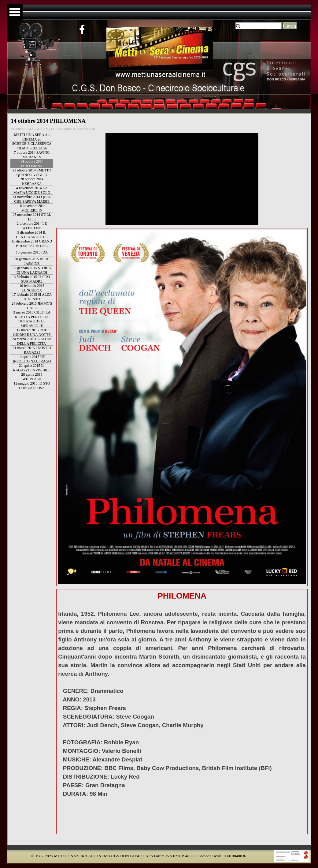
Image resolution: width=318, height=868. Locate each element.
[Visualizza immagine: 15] (200, 66)
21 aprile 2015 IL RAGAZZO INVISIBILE (32, 368)
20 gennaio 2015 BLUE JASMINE (32, 261)
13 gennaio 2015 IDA (32, 252)
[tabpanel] (182, 712)
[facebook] (82, 29)
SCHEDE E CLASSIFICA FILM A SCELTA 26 (32, 146)
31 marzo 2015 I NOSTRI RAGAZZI (32, 350)
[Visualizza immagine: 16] (207, 66)
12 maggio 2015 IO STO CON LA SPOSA (32, 386)
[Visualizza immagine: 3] (119, 66)
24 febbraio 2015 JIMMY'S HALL (32, 306)
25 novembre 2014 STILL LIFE (32, 217)
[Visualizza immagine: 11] (173, 66)
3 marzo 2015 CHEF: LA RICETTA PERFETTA (32, 315)
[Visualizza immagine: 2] (113, 66)
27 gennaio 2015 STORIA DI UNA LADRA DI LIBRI (32, 272)
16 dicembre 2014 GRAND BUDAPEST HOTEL (32, 244)
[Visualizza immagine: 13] (187, 66)
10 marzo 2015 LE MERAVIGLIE (32, 323)
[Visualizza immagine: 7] (146, 66)
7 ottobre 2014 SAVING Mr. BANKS (32, 155)
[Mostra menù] (15, 12)
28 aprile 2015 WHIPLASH (32, 377)
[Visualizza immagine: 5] (133, 66)
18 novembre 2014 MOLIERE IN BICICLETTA (32, 210)
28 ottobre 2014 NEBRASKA (32, 181)
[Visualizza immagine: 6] (139, 66)
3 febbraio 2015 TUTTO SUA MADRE (32, 279)
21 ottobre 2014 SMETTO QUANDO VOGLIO (32, 173)
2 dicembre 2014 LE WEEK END (32, 226)
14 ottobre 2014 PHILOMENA (32, 164)
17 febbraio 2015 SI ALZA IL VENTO (32, 297)
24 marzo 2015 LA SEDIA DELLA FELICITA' (32, 341)
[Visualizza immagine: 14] (193, 66)
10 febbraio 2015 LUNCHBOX (32, 288)
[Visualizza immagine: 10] (166, 66)
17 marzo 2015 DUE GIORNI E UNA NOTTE (32, 332)
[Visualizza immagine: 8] (153, 66)
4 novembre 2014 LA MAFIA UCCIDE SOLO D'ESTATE (32, 193)
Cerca (290, 26)
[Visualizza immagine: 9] (160, 66)
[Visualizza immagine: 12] (180, 66)
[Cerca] (259, 26)
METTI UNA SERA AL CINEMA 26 (32, 137)
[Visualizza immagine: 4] (126, 66)
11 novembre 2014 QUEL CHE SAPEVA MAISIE (32, 199)
